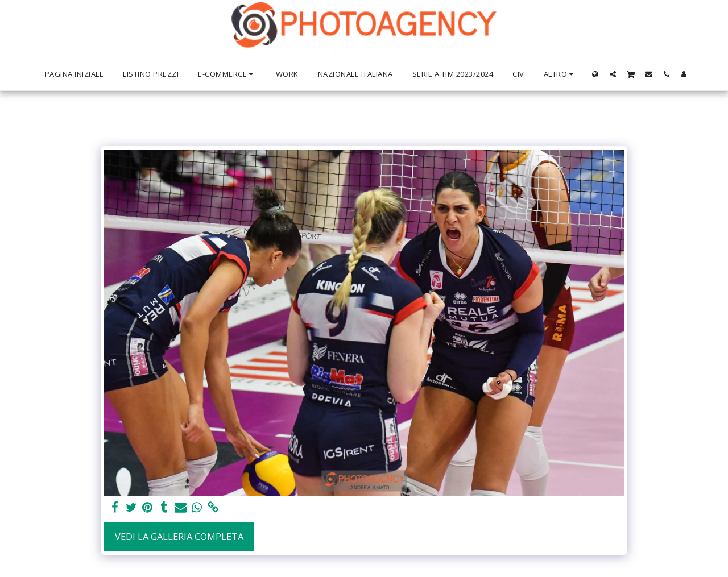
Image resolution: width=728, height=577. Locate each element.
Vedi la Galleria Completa (179, 536)
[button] (613, 74)
